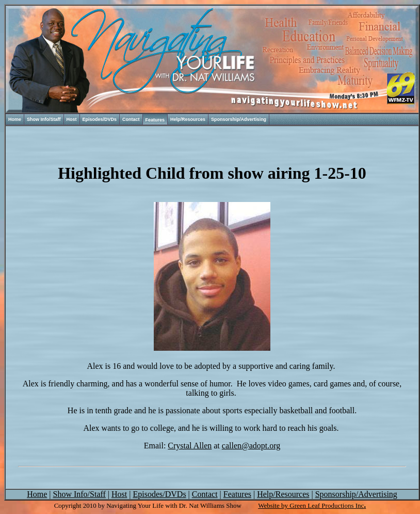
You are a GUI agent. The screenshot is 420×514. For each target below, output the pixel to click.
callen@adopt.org (251, 446)
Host (72, 119)
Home (15, 119)
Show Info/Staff (44, 119)
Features (155, 120)
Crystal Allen (190, 446)
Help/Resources (188, 119)
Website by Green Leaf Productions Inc (311, 505)
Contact (131, 119)
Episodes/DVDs (100, 119)
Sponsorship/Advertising (239, 119)
